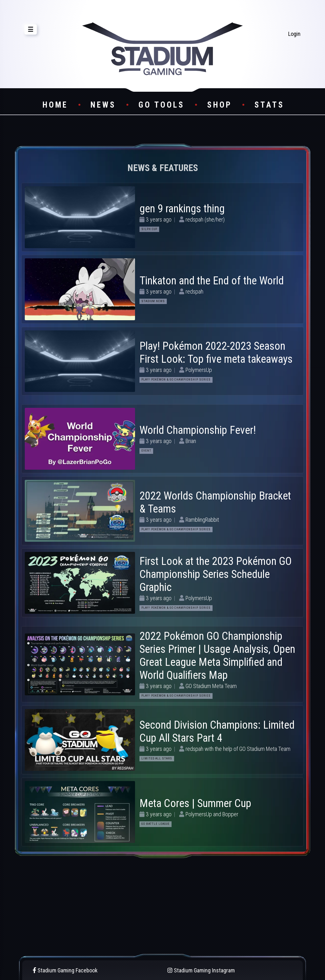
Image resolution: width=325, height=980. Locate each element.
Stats (269, 105)
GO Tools (162, 105)
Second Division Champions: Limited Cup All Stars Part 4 (217, 731)
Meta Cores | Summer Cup (195, 803)
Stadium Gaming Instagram (201, 970)
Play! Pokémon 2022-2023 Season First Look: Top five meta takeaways (216, 352)
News (103, 105)
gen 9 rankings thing (182, 209)
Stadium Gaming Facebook (65, 970)
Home (55, 105)
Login (294, 34)
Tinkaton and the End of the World (212, 281)
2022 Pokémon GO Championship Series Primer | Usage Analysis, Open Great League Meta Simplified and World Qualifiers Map (217, 656)
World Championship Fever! (198, 430)
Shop (220, 105)
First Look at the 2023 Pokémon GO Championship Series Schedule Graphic (216, 574)
